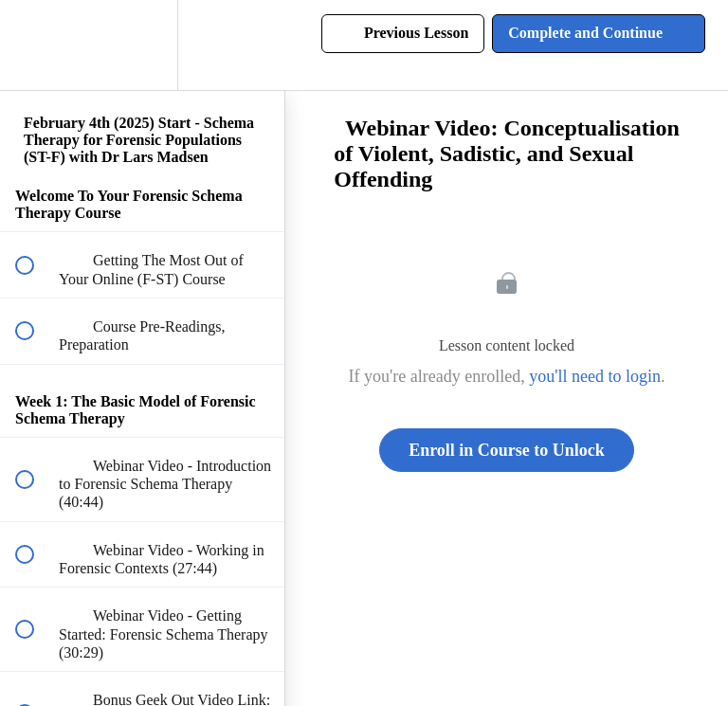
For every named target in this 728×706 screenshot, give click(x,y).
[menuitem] (142, 45)
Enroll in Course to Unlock (507, 450)
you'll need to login (595, 376)
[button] (35, 45)
